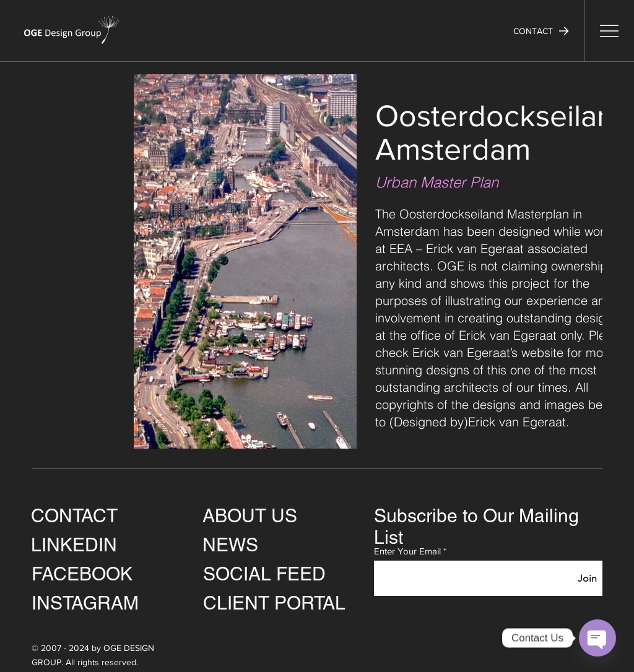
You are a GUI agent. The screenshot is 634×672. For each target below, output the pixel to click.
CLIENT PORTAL (274, 603)
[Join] (587, 578)
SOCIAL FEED (264, 574)
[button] (541, 31)
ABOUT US (250, 516)
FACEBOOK (82, 574)
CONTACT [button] (74, 516)
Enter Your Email (407, 551)
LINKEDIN (74, 545)
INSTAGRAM (85, 603)
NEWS (230, 545)
